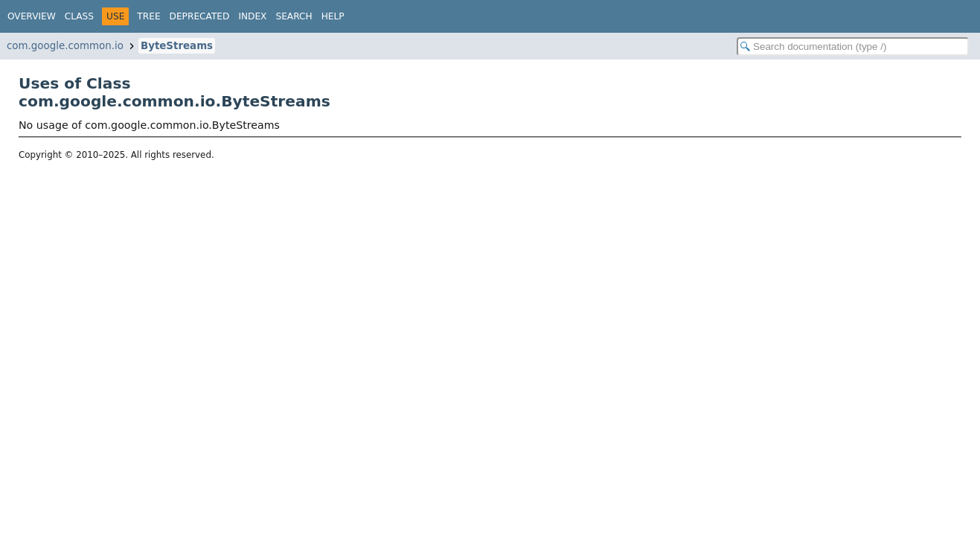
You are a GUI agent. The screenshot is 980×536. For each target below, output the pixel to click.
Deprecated (200, 16)
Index (252, 16)
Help (333, 16)
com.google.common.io (65, 46)
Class (79, 16)
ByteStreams (177, 46)
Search (294, 16)
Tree (148, 16)
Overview (32, 16)
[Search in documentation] (853, 47)
